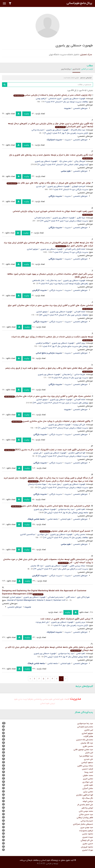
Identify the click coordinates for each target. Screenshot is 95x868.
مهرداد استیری (88, 850)
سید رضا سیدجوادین (66, 509)
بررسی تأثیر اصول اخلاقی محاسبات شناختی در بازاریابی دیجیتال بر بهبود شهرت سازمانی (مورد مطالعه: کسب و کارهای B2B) (50, 276)
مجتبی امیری (88, 779)
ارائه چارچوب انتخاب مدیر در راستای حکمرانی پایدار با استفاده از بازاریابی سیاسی (52, 95)
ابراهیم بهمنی (41, 98)
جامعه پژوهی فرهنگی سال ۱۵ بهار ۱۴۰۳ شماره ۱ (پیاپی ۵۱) (66, 513)
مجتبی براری (88, 792)
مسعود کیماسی (87, 762)
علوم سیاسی (48, 699)
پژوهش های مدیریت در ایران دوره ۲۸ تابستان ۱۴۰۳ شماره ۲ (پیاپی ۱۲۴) (60, 403)
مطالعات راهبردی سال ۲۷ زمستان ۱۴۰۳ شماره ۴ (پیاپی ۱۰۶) (66, 538)
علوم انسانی (45, 703)
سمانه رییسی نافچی (77, 566)
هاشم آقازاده (88, 736)
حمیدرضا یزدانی (38, 130)
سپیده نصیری (88, 837)
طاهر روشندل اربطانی (85, 818)
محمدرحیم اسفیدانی (42, 218)
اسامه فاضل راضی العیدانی (75, 249)
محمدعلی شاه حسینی (85, 740)
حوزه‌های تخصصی (80, 108)
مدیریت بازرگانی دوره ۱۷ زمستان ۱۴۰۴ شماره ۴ (70, 252)
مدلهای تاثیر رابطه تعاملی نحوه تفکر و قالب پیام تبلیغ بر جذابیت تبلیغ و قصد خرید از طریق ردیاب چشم (49, 370)
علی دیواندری (43, 534)
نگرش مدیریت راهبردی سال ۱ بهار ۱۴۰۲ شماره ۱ (70, 625)
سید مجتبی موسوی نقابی (83, 749)
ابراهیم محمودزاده (86, 831)
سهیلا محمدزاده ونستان (37, 484)
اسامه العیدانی (80, 312)
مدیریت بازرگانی (56, 290)
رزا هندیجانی (67, 374)
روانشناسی (38, 699)
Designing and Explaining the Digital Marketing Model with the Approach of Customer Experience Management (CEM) (44, 592)
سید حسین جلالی (86, 814)
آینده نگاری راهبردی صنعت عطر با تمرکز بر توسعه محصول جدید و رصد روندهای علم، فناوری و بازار (51, 156)
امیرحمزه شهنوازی (78, 186)
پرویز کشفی (81, 343)
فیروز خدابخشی (55, 98)
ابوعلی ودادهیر (87, 808)
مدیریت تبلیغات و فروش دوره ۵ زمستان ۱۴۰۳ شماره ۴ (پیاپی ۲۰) (63, 428)
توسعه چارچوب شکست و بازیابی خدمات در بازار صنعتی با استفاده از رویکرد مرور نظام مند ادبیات (52, 338)
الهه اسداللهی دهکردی (77, 453)
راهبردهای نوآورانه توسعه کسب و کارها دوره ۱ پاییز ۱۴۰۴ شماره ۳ (63, 284)
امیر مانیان (89, 753)
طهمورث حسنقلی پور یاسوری (74, 98)
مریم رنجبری (80, 622)
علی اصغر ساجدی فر (85, 805)
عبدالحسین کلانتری (28, 534)
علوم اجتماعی (66, 519)
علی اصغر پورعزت (42, 622)
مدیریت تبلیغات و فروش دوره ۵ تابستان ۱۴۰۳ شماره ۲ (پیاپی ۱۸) (63, 456)
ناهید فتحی (81, 509)
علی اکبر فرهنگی (87, 840)
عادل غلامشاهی (38, 280)
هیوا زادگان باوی (83, 597)
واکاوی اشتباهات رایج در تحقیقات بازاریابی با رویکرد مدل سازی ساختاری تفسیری (51, 421)
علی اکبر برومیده (79, 425)
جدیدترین (76, 69)
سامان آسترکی (88, 788)
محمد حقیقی (88, 775)
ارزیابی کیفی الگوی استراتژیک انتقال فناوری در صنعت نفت (65, 619)
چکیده (27, 114)
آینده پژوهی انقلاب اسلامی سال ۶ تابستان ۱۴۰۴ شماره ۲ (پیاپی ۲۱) (63, 164)
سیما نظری (81, 218)
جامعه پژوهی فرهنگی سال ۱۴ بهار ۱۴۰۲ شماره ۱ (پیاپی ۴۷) (66, 657)
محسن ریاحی (80, 534)
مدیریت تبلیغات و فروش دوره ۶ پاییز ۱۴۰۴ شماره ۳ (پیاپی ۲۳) (64, 221)
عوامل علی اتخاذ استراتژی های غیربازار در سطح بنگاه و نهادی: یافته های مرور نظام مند (49, 183)
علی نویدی (38, 453)
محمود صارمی (88, 834)
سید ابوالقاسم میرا (86, 756)
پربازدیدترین (66, 69)
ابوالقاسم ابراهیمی (43, 343)
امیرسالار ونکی (80, 161)
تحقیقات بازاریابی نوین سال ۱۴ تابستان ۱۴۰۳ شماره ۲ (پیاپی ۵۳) (64, 315)
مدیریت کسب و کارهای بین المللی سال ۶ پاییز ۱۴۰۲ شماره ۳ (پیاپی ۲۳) (61, 569)
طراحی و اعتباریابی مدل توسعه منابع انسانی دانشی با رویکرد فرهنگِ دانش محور (50, 506)
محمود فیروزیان (87, 847)
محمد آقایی (70, 597)
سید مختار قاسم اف (78, 130)
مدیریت (68, 140)
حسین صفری (88, 844)
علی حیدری (41, 186)
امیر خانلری (89, 730)
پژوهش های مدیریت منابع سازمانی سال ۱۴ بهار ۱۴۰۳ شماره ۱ (65, 346)
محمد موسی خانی (86, 811)
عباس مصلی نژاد (66, 161)
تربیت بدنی (23, 699)
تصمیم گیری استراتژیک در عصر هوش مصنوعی (65, 531)
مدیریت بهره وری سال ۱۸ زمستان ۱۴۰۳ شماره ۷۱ (70, 378)
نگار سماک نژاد (87, 798)
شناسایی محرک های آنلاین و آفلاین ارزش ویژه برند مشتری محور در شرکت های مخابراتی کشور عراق (50, 307)
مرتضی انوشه (88, 801)
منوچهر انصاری (33, 249)
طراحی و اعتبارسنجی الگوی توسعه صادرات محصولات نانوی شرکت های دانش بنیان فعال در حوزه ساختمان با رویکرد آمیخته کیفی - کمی (48, 561)
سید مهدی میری (87, 827)
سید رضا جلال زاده (54, 280)
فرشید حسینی (87, 769)
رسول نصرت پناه (55, 484)
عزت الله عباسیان (37, 566)
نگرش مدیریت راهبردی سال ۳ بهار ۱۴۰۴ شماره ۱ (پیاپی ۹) (66, 133)
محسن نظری (88, 746)
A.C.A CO (41, 863)
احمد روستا (89, 772)
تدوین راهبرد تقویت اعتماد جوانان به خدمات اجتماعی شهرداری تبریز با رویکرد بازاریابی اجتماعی (53, 213)
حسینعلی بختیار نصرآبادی (83, 824)
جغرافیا (31, 699)
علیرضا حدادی (80, 374)
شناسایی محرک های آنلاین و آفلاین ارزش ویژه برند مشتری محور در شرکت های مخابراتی (47, 396)
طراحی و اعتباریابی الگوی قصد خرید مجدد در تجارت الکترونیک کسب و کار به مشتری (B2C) (49, 450)
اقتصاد (67, 699)
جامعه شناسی (53, 519)
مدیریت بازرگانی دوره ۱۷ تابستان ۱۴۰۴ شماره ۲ (70, 189)
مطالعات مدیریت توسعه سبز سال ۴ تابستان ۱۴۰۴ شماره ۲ (66, 102)
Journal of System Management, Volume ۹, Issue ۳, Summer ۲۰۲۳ (36, 600)
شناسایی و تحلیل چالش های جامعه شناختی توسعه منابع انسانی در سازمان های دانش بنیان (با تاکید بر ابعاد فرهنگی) (49, 649)
